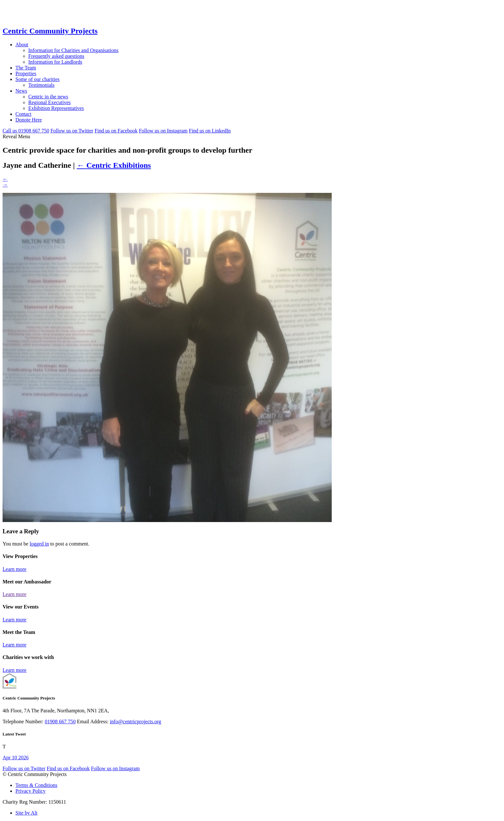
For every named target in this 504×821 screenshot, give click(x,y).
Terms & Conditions (36, 785)
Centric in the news (48, 97)
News (21, 91)
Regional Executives (50, 102)
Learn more (14, 569)
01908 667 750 (60, 722)
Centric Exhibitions (114, 165)
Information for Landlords (55, 62)
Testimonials (41, 85)
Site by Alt (26, 813)
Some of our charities (37, 79)
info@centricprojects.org (136, 722)
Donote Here (29, 120)
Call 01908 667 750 (26, 131)
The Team (26, 68)
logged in (39, 544)
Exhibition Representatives (56, 108)
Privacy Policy (31, 791)
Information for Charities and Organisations (73, 50)
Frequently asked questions (56, 56)
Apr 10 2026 (16, 758)
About (22, 45)
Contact (23, 114)
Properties (26, 73)
